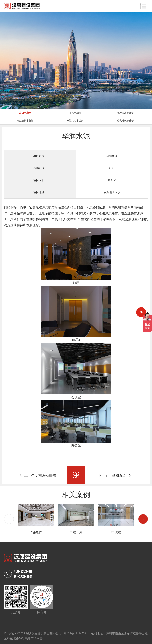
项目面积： (40, 180)
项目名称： (40, 156)
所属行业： (40, 168)
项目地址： (40, 192)
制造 (112, 168)
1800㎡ (112, 180)
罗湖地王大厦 (112, 192)
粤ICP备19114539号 (77, 633)
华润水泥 (112, 156)
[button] (143, 519)
